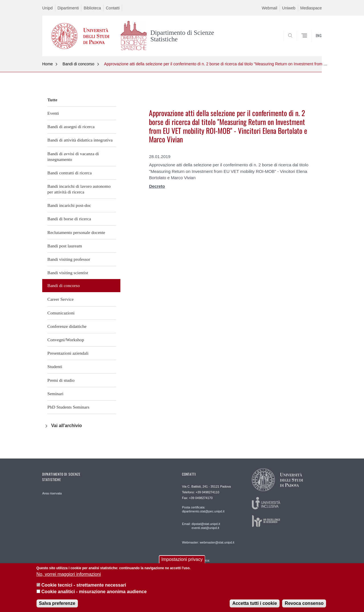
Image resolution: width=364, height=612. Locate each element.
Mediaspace (311, 8)
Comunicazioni (61, 313)
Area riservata (52, 493)
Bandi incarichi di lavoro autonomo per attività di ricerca (79, 189)
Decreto (157, 186)
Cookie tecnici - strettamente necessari (84, 585)
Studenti (55, 366)
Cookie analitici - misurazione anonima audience (94, 592)
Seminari (55, 394)
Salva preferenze (57, 603)
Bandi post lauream (65, 246)
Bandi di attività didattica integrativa (80, 140)
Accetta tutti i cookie (254, 603)
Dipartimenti (68, 8)
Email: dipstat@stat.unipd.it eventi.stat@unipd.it (201, 526)
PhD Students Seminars (68, 407)
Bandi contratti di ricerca (69, 173)
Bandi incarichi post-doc (69, 205)
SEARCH (312, 42)
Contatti (113, 8)
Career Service (60, 299)
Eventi (53, 113)
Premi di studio (61, 380)
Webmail (270, 8)
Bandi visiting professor (69, 259)
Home (47, 64)
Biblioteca (92, 8)
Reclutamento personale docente (76, 232)
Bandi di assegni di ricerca (71, 127)
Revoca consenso (304, 603)
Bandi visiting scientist (68, 273)
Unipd (47, 8)
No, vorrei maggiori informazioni (69, 574)
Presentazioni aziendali (68, 353)
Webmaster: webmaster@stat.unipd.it (208, 542)
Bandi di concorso (78, 64)
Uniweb (289, 8)
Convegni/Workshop (66, 340)
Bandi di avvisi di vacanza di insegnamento (73, 156)
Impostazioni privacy (182, 559)
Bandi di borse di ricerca (69, 219)
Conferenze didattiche (67, 326)
